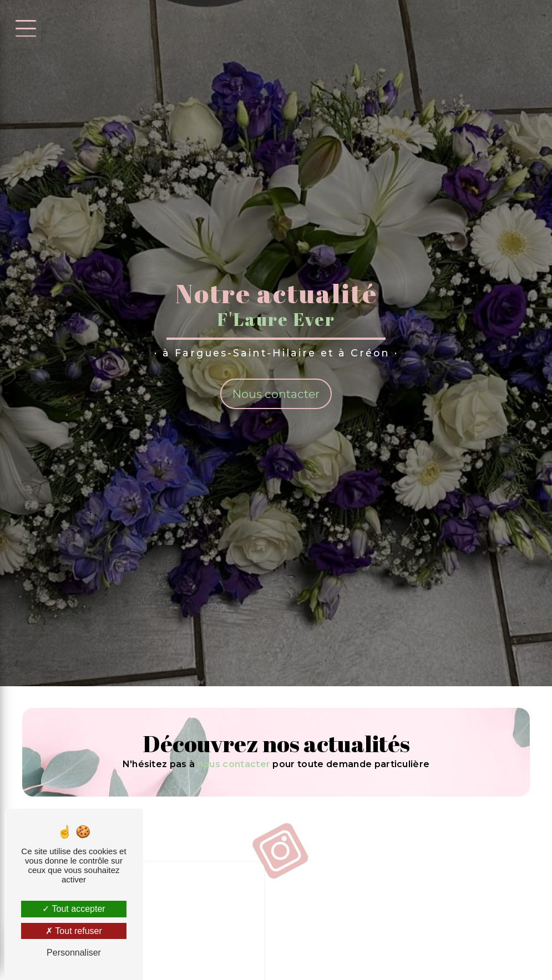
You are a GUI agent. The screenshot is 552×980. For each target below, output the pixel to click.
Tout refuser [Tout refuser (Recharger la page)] (74, 931)
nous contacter (234, 764)
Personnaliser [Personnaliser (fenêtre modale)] (74, 953)
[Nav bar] (24, 28)
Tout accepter (74, 909)
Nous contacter (276, 394)
